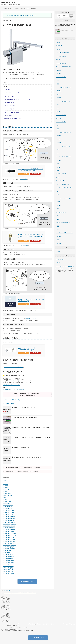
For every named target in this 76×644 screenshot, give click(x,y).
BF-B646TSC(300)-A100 (9, 528)
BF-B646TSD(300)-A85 (8, 543)
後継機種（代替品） (9, 115)
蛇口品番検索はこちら (27, 581)
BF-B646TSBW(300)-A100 (9, 522)
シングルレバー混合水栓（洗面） (64, 67)
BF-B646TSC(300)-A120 (9, 530)
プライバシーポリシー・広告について (65, 266)
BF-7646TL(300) (7, 501)
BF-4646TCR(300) (7, 495)
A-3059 (8, 403)
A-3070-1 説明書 (24, 245)
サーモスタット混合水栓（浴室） (64, 101)
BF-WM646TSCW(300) (8, 560)
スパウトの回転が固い (10, 109)
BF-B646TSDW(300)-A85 (9, 549)
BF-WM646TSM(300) (8, 572)
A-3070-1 (13, 403)
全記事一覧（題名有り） (62, 259)
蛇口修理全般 (59, 46)
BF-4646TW (6, 497)
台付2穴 (59, 70)
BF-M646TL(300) (7, 551)
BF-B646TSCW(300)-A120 (9, 536)
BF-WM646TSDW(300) (8, 562)
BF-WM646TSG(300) (8, 564)
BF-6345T (5, 499)
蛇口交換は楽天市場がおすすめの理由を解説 (14, 389)
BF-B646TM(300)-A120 (8, 513)
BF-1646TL (5, 484)
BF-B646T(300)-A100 (8, 505)
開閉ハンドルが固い (10, 96)
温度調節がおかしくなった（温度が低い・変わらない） (18, 99)
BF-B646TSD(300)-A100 (9, 539)
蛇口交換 (58, 49)
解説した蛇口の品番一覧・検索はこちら (14, 400)
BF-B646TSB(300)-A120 (9, 518)
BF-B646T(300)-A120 (8, 507)
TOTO (57, 171)
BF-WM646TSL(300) (8, 568)
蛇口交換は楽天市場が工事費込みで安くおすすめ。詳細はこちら (21, 15)
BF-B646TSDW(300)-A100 (9, 545)
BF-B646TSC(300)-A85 (8, 532)
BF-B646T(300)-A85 (8, 509)
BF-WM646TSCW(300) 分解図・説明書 (14, 367)
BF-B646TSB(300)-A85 (8, 520)
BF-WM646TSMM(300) (8, 574)
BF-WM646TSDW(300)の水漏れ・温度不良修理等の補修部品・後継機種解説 (20, 593)
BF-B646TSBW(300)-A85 (9, 526)
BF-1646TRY (6, 490)
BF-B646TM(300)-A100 (8, 511)
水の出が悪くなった (10, 103)
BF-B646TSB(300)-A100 (9, 516)
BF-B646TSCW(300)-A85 (9, 537)
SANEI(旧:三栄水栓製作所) (62, 53)
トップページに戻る (38, 638)
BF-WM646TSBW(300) (8, 556)
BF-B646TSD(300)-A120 (9, 541)
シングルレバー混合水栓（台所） (64, 87)
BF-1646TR (6, 488)
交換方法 (58, 119)
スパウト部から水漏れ (10, 106)
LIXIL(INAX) (59, 112)
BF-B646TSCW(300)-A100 (9, 534)
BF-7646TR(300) (7, 503)
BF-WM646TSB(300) (8, 555)
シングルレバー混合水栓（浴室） (64, 188)
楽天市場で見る (35, 174)
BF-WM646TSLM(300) (8, 570)
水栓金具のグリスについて (31, 318)
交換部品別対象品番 (61, 56)
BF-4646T (5, 492)
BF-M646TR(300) (7, 553)
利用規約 (58, 263)
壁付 (58, 84)
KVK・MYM (59, 60)
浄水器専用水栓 (60, 181)
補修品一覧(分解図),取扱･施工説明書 (13, 119)
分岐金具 (58, 42)
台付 (58, 80)
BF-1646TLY (6, 486)
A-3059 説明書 (24, 179)
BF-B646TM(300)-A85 (8, 515)
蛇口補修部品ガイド (8, 2)
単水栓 (58, 177)
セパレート (60, 139)
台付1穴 (59, 74)
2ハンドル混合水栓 (61, 212)
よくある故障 (7, 90)
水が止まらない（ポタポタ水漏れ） (13, 93)
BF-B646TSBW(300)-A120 (9, 524)
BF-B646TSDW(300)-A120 (9, 547)
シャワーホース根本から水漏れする (13, 112)
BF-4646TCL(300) (7, 494)
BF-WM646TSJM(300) (8, 566)
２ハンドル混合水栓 (61, 77)
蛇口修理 (58, 251)
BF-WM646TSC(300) (8, 558)
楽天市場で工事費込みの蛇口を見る (11, 385)
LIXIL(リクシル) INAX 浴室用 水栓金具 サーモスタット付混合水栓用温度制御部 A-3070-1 (31, 236)
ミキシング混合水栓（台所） (63, 184)
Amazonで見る (24, 174)
